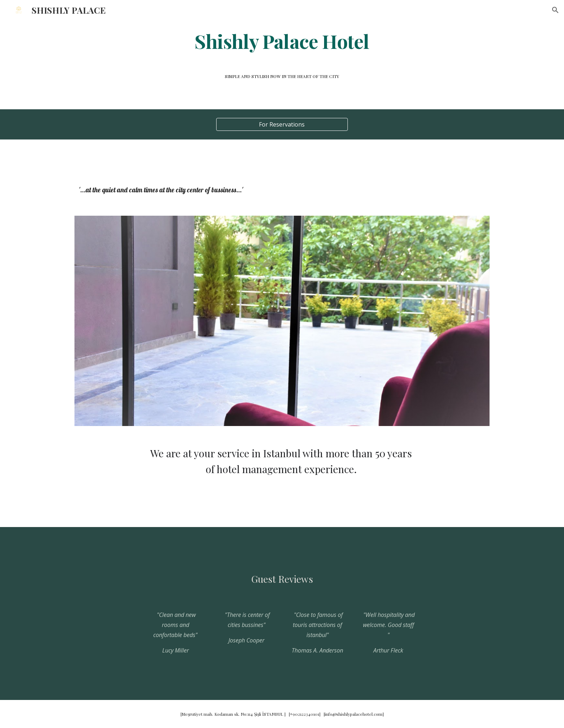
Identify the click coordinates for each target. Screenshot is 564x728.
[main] (282, 41)
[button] (555, 10)
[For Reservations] (282, 124)
